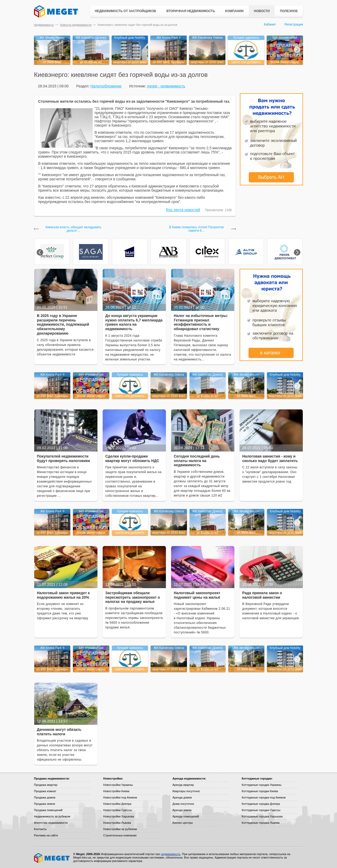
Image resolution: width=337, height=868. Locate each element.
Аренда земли (182, 810)
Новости (262, 11)
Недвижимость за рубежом (52, 816)
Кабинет (270, 24)
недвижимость (171, 854)
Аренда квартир (183, 785)
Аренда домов (182, 797)
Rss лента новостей (183, 210)
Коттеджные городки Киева (260, 791)
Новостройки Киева (116, 791)
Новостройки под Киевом (120, 797)
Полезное (289, 11)
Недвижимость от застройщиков (125, 11)
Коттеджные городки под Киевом (264, 797)
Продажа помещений (48, 810)
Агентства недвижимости (51, 823)
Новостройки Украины (118, 785)
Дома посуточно (183, 804)
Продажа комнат (45, 791)
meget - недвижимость (166, 86)
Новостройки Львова (117, 823)
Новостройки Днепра (117, 804)
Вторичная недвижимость (191, 11)
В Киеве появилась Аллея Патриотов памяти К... (196, 229)
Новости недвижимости (76, 25)
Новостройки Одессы (118, 810)
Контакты (40, 829)
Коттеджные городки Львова (261, 823)
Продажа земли (44, 804)
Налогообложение (106, 86)
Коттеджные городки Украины (262, 785)
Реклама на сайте (46, 835)
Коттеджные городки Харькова (262, 816)
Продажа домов (45, 797)
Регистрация (294, 24)
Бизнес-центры (183, 823)
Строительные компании (120, 835)
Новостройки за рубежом (120, 829)
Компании (234, 11)
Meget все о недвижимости (52, 858)
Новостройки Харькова (119, 816)
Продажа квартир (46, 785)
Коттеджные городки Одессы (261, 810)
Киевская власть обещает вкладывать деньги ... (74, 229)
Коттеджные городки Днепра (261, 804)
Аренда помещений (186, 816)
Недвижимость (44, 25)
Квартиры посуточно (186, 791)
